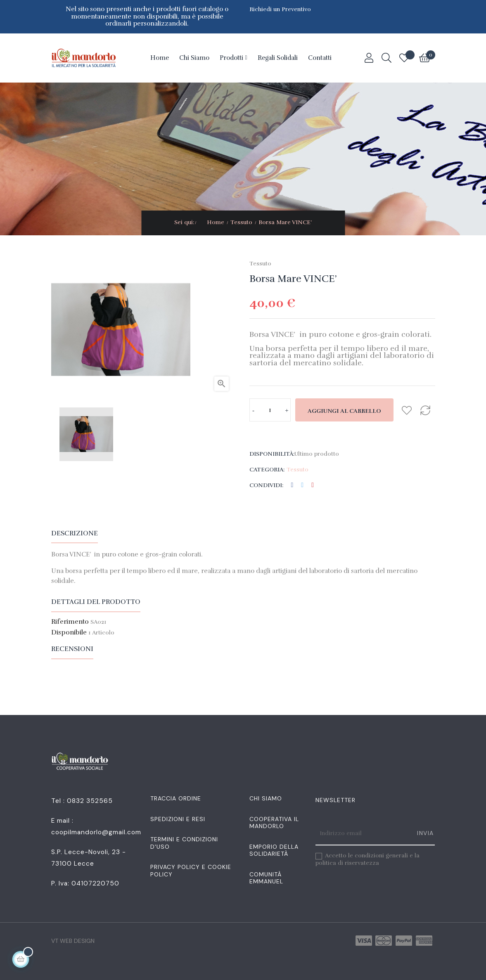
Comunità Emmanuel (266, 878)
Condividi (292, 485)
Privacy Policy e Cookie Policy (191, 871)
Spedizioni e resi (178, 819)
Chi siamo (266, 798)
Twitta (302, 485)
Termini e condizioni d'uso (184, 843)
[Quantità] (270, 410)
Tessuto (260, 264)
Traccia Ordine (176, 798)
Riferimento (70, 622)
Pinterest (313, 485)
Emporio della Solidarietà (274, 850)
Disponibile (69, 633)
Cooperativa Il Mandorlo (274, 823)
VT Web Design (73, 941)
